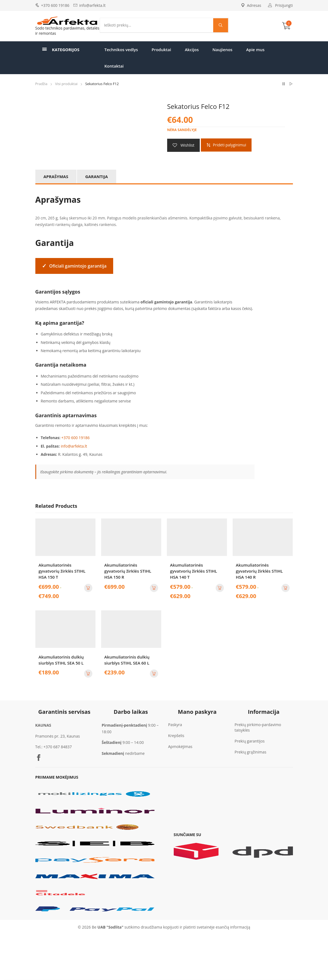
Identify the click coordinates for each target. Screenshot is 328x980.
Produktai (161, 50)
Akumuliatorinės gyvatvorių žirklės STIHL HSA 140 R (259, 571)
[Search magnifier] (221, 25)
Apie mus (255, 50)
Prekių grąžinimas (250, 752)
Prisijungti (284, 5)
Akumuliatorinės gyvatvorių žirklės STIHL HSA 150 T (62, 571)
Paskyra (175, 725)
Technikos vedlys (121, 50)
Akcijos (192, 50)
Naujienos (222, 50)
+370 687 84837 (58, 747)
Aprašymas (56, 176)
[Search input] (158, 25)
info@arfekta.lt (92, 5)
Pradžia (41, 84)
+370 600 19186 (55, 5)
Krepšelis (176, 736)
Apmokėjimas (180, 746)
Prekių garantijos (250, 741)
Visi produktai (66, 84)
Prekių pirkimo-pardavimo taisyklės (258, 727)
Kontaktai (114, 66)
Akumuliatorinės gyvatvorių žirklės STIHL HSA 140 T (194, 571)
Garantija (97, 176)
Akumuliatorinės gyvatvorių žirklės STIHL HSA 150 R (128, 571)
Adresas (251, 5)
